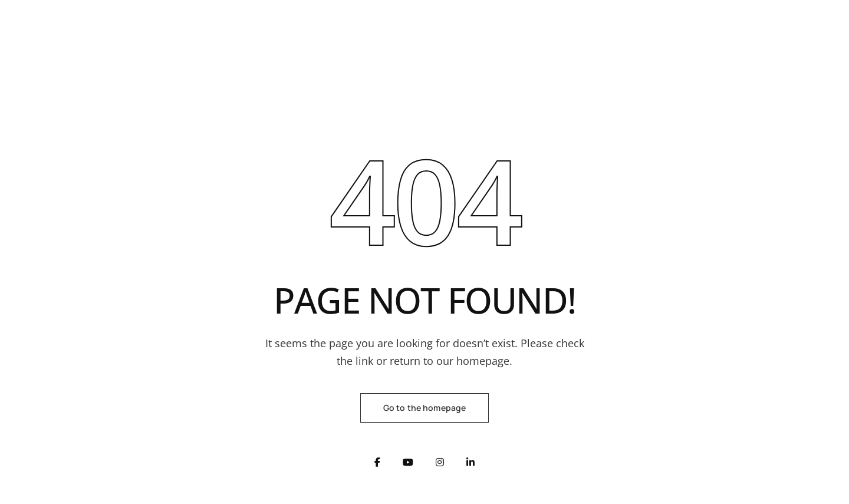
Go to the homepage (425, 408)
